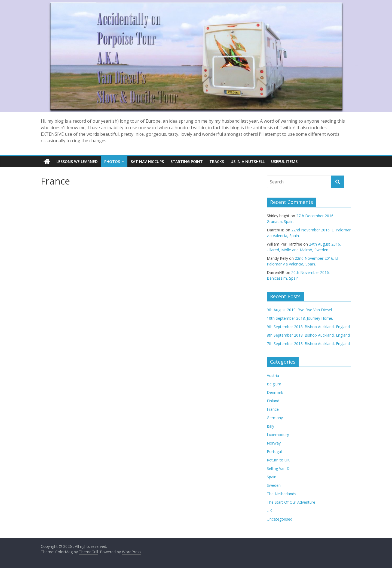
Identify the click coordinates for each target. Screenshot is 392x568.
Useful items (284, 161)
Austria (273, 375)
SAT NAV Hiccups (147, 161)
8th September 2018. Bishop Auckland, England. (309, 335)
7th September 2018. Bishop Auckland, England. (309, 344)
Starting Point (187, 161)
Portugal (274, 451)
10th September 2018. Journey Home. (300, 318)
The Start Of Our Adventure (291, 502)
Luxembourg (278, 435)
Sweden (274, 485)
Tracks (217, 161)
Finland (273, 401)
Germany (275, 418)
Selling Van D (278, 468)
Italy (270, 426)
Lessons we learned (77, 161)
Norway (274, 443)
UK (269, 511)
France (273, 409)
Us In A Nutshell (248, 161)
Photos (112, 161)
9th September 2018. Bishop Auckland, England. (309, 327)
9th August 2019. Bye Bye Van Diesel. (300, 310)
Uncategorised (280, 519)
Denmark (275, 392)
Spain (272, 477)
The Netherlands (281, 494)
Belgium (274, 384)
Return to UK (278, 460)
